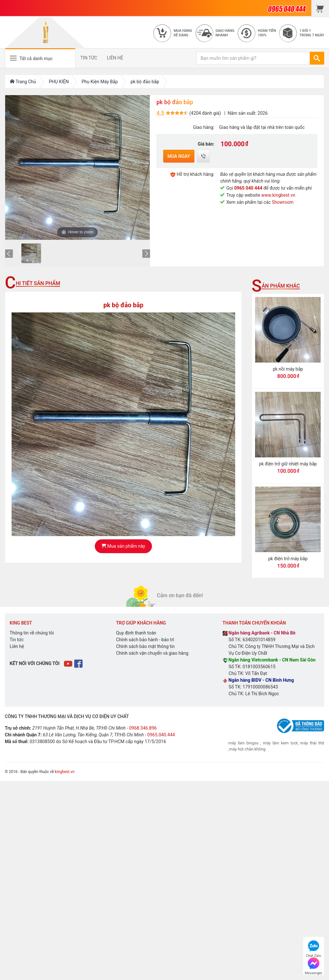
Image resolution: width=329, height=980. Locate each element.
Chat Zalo (313, 948)
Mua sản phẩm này (123, 546)
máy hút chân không (247, 749)
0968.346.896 (143, 728)
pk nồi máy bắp (288, 369)
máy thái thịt (311, 743)
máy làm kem (277, 743)
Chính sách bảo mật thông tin (145, 646)
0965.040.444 (161, 735)
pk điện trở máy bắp (288, 559)
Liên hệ (17, 646)
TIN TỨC (89, 58)
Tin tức (17, 640)
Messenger (314, 965)
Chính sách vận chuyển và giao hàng (152, 653)
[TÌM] (317, 58)
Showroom (283, 202)
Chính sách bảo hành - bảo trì (145, 640)
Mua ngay (179, 156)
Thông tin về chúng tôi (32, 633)
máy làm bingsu (244, 743)
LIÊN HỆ (115, 58)
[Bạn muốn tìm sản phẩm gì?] (253, 58)
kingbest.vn (65, 772)
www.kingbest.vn (278, 195)
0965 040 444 (248, 188)
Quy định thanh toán (136, 633)
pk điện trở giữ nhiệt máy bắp (288, 464)
